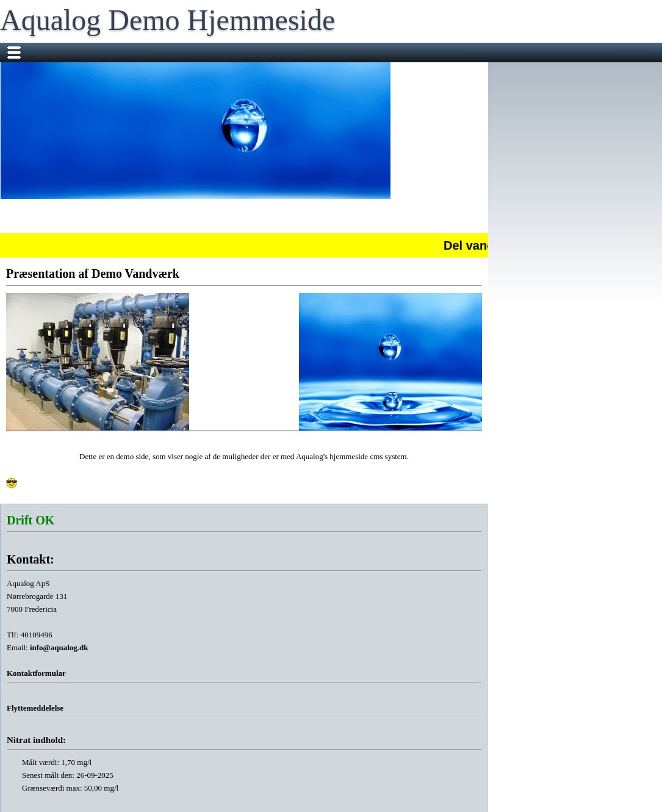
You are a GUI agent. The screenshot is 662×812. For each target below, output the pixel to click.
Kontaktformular (36, 673)
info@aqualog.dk (59, 647)
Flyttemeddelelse (35, 708)
